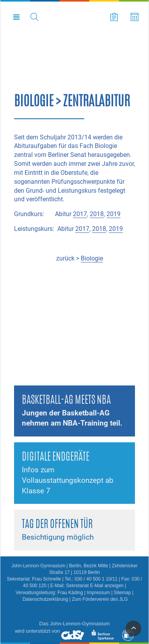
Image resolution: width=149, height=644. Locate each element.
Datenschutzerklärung (45, 599)
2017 (80, 214)
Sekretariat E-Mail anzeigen (95, 586)
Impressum (98, 593)
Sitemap (122, 593)
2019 (114, 214)
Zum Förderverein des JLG (100, 599)
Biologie (92, 258)
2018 (97, 214)
